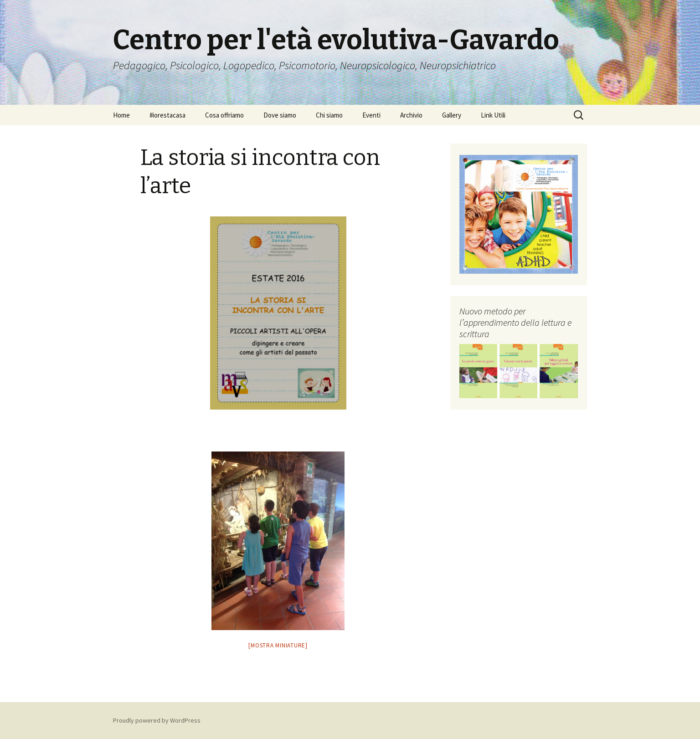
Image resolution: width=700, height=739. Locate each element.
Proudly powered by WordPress (157, 720)
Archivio (411, 115)
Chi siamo (329, 115)
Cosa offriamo (224, 115)
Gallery (452, 115)
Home (121, 115)
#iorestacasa (167, 115)
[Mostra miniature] (278, 645)
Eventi (371, 115)
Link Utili (493, 115)
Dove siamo (280, 115)
